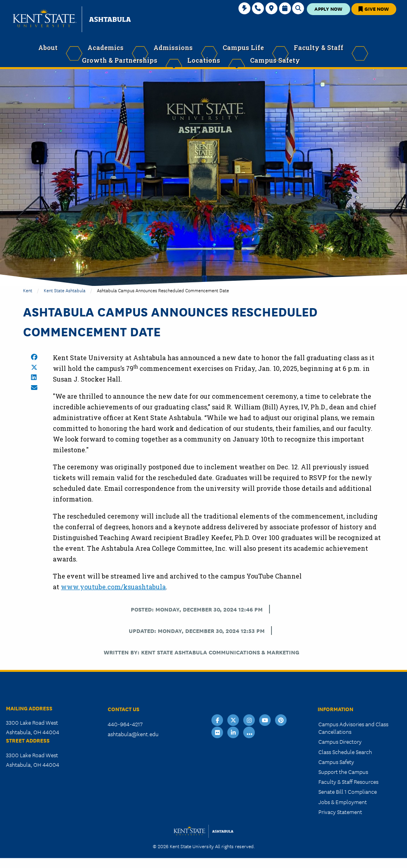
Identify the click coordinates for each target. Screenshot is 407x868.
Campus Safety (336, 762)
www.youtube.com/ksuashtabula (113, 587)
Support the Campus (343, 772)
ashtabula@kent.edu (133, 734)
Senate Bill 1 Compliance (348, 791)
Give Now (374, 9)
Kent (28, 290)
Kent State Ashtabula (65, 290)
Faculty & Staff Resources (348, 781)
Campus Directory (340, 741)
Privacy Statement (340, 812)
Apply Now (328, 9)
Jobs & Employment (343, 802)
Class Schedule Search (345, 752)
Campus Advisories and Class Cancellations (353, 728)
